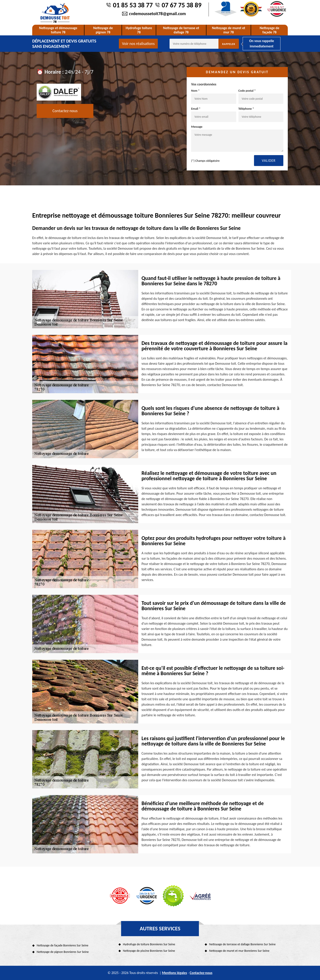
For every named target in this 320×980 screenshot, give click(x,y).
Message (237, 138)
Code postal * (261, 96)
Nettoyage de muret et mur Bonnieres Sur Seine (239, 951)
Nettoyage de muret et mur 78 (229, 30)
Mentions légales (175, 973)
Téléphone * (261, 114)
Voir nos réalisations (138, 44)
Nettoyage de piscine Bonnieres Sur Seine (149, 951)
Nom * (214, 96)
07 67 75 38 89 (182, 5)
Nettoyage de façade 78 (269, 30)
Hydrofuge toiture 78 (139, 30)
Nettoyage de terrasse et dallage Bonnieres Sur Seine (242, 944)
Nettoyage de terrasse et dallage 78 (181, 30)
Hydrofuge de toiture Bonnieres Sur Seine (149, 944)
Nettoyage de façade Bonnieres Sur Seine (63, 945)
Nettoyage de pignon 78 (103, 30)
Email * (214, 114)
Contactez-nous (65, 111)
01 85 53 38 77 (133, 5)
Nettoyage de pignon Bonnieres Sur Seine (63, 952)
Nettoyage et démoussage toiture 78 (58, 30)
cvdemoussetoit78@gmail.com (158, 14)
